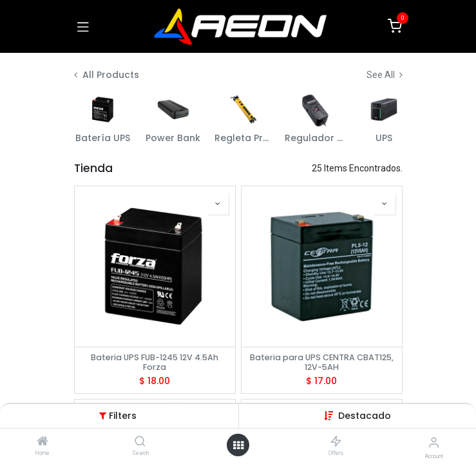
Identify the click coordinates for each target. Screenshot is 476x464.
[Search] (140, 442)
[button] (365, 416)
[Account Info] (434, 442)
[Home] (43, 442)
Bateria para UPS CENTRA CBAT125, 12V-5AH (322, 362)
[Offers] (336, 442)
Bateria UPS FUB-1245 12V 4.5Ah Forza (155, 362)
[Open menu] (238, 445)
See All (385, 75)
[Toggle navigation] (83, 26)
